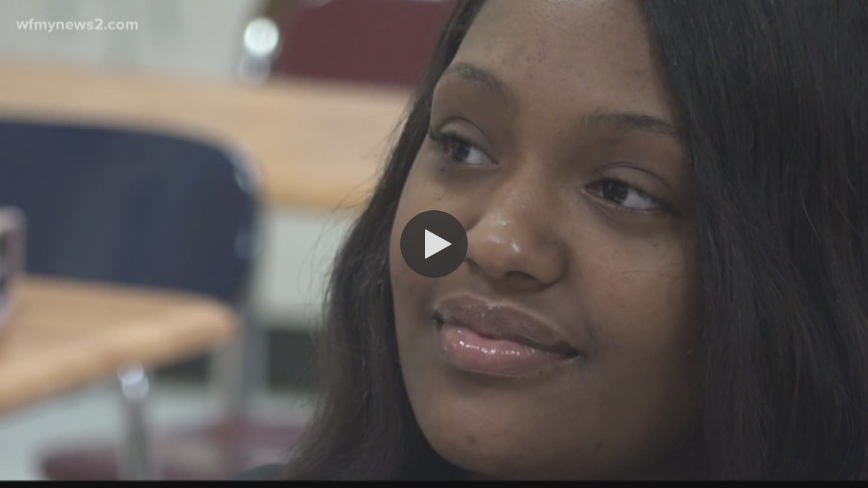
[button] (434, 244)
